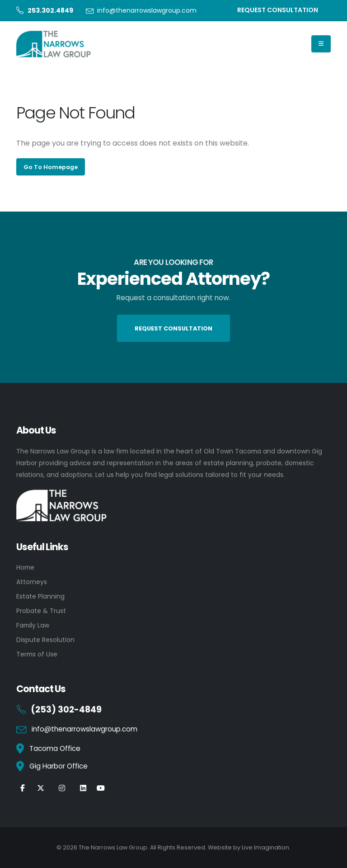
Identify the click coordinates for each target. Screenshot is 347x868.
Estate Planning (40, 596)
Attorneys (32, 582)
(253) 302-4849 (66, 710)
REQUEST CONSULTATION (278, 10)
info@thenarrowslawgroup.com (147, 10)
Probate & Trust (41, 611)
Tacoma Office (55, 748)
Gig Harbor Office (59, 766)
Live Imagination (265, 847)
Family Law (33, 625)
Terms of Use (37, 654)
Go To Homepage (51, 167)
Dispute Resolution (45, 640)
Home (25, 567)
